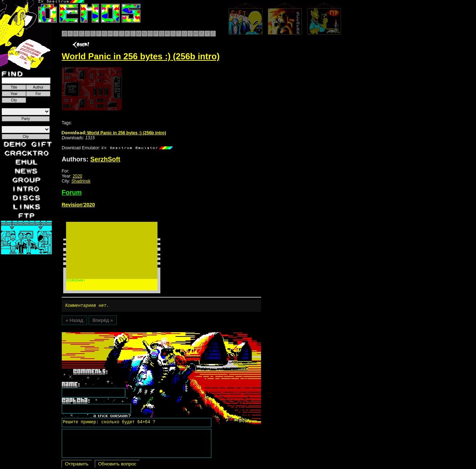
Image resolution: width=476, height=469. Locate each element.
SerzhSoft (105, 159)
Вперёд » (103, 321)
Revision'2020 (78, 205)
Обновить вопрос (117, 465)
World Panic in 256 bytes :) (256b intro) (114, 133)
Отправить (77, 465)
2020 (78, 176)
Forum (72, 193)
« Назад (74, 321)
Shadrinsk (81, 181)
